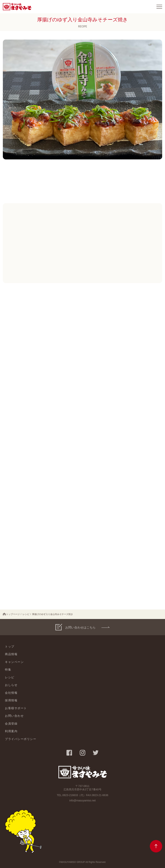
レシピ (26, 614)
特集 (8, 669)
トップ (10, 646)
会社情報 (11, 693)
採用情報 (11, 700)
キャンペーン (14, 662)
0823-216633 (70, 795)
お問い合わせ (14, 716)
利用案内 (11, 731)
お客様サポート (16, 708)
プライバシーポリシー (21, 739)
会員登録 (11, 724)
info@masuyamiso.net (83, 800)
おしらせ (11, 685)
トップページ (11, 614)
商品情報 (11, 654)
